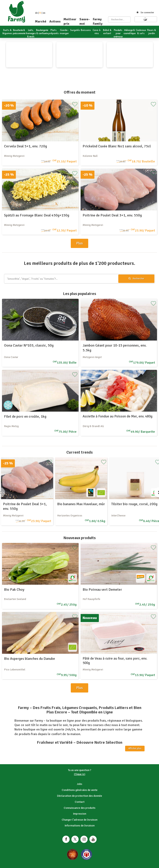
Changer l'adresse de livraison (80, 820)
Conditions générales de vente (80, 790)
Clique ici (80, 774)
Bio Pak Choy (14, 590)
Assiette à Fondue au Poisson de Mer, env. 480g (117, 416)
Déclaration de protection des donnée (79, 796)
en (44, 13)
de (36, 13)
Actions (55, 21)
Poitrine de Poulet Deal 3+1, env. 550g (112, 215)
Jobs (79, 784)
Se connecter (145, 13)
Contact (80, 802)
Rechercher (136, 279)
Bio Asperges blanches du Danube (29, 659)
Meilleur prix (70, 21)
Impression (80, 814)
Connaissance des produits (80, 808)
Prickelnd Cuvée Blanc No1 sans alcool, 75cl (117, 146)
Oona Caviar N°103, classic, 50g (29, 345)
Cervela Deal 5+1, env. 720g (25, 146)
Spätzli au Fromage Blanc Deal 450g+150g (37, 215)
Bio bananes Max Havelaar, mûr (81, 504)
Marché (41, 21)
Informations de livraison (80, 826)
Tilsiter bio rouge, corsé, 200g (134, 504)
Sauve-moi (85, 21)
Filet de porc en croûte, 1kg (25, 416)
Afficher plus (135, 748)
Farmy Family (98, 21)
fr (40, 13)
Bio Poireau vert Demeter (102, 590)
